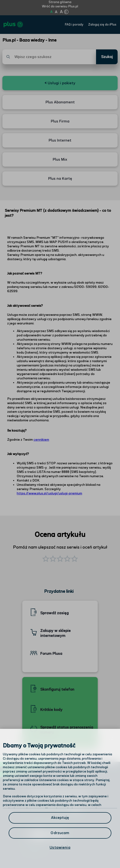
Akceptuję (60, 818)
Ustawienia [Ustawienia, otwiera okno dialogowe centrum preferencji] (60, 848)
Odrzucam (60, 833)
